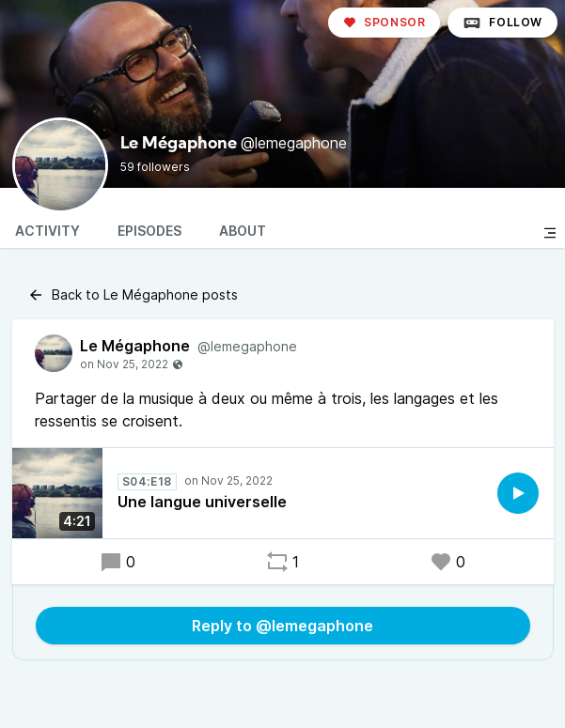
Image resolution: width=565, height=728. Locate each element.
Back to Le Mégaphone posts (133, 295)
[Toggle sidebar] (550, 233)
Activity (47, 231)
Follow (502, 23)
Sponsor (384, 22)
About (243, 231)
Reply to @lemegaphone (282, 626)
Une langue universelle (202, 502)
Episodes (149, 231)
